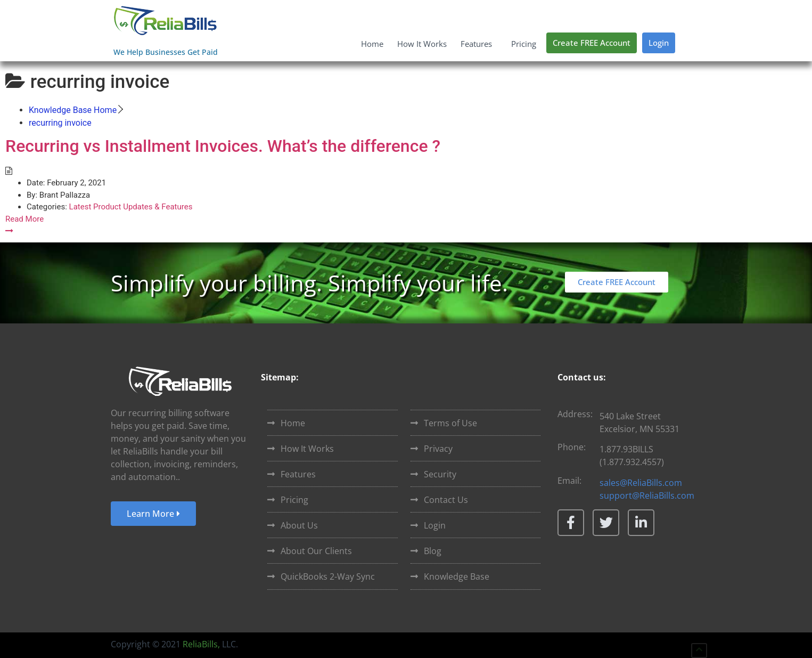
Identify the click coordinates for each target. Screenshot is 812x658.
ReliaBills (200, 644)
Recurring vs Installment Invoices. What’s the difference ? (223, 146)
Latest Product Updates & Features (131, 207)
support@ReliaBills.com (647, 495)
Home (372, 44)
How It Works (422, 44)
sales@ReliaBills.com (641, 483)
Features (479, 44)
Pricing (524, 44)
